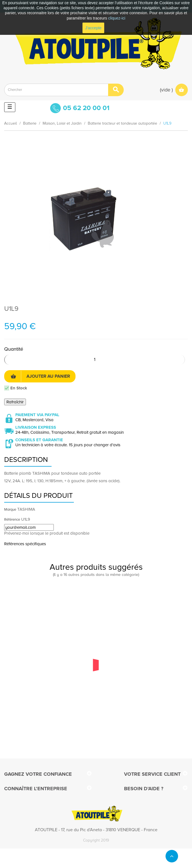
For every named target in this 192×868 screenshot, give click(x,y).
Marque (10, 510)
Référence (12, 520)
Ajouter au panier (40, 376)
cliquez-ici (117, 18)
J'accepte (93, 28)
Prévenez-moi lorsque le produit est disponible (47, 533)
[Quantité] (95, 360)
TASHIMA (26, 509)
